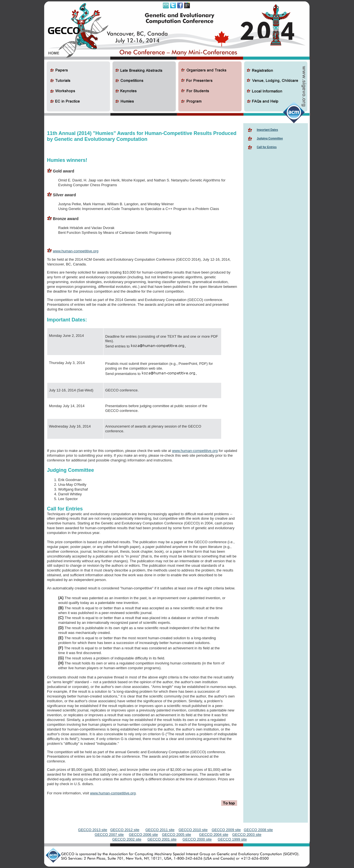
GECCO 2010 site (193, 830)
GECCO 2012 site (125, 830)
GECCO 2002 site (127, 839)
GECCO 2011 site (160, 830)
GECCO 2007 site (109, 835)
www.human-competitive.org (76, 251)
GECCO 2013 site (93, 830)
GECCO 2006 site (143, 835)
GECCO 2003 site (247, 835)
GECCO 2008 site (258, 830)
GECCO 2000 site (197, 839)
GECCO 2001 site (162, 839)
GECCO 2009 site (226, 830)
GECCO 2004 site (214, 835)
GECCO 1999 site (232, 839)
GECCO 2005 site (176, 835)
